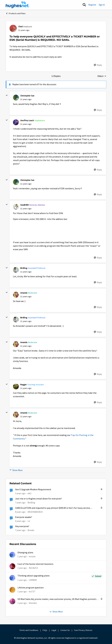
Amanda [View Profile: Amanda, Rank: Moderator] (24, 293)
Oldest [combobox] (102, 76)
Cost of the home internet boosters (35, 564)
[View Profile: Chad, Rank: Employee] (13, 28)
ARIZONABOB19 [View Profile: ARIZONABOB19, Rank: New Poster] (35, 512)
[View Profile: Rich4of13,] (12, 566)
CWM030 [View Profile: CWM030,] (33, 580)
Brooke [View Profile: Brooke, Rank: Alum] (31, 530)
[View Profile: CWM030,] (12, 578)
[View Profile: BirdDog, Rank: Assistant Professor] (16, 270)
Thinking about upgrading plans (34, 576)
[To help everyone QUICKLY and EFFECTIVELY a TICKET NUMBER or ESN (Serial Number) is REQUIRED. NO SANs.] (26, 99)
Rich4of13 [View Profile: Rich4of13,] (33, 568)
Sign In (102, 5)
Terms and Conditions (29, 630)
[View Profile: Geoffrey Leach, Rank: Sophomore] (16, 122)
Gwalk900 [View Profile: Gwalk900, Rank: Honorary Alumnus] (24, 205)
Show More (16, 470)
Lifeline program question (31, 588)
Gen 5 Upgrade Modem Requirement (33, 490)
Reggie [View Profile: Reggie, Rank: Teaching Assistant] (23, 385)
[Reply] (98, 65)
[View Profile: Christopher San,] (16, 98)
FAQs (45, 630)
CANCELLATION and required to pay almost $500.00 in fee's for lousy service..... (54, 508)
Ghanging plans (25, 553)
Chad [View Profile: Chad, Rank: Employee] (20, 26)
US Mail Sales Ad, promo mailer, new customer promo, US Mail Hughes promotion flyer (58, 599)
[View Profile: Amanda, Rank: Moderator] (16, 295)
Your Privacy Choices (83, 630)
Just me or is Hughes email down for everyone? (38, 499)
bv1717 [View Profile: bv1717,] (32, 592)
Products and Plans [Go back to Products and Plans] (16, 13)
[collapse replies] (7, 95)
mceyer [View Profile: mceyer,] (32, 556)
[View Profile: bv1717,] (12, 590)
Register (92, 5)
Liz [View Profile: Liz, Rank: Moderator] (29, 521)
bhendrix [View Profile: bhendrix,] (33, 603)
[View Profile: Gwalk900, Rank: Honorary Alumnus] (16, 207)
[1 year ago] (22, 557)
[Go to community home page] (18, 5)
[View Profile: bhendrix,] (12, 601)
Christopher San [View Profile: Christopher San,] (27, 96)
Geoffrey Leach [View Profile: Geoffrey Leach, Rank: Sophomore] (27, 120)
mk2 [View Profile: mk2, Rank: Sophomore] (29, 493)
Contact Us (65, 630)
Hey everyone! (22, 526)
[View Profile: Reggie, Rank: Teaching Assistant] (16, 386)
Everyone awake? (24, 517)
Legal (54, 630)
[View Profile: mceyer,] (12, 555)
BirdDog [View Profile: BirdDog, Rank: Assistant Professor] (24, 268)
